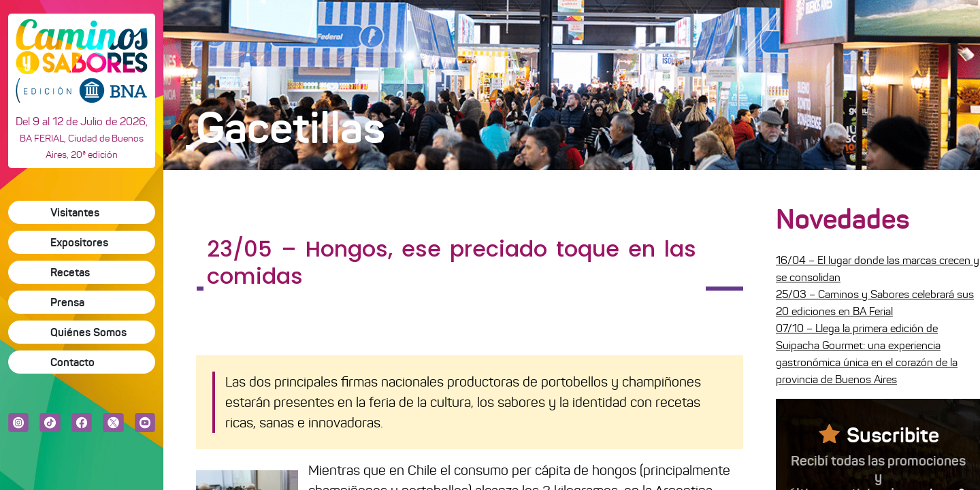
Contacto (72, 362)
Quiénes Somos (88, 332)
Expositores (79, 242)
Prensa (67, 302)
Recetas (70, 272)
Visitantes (75, 212)
